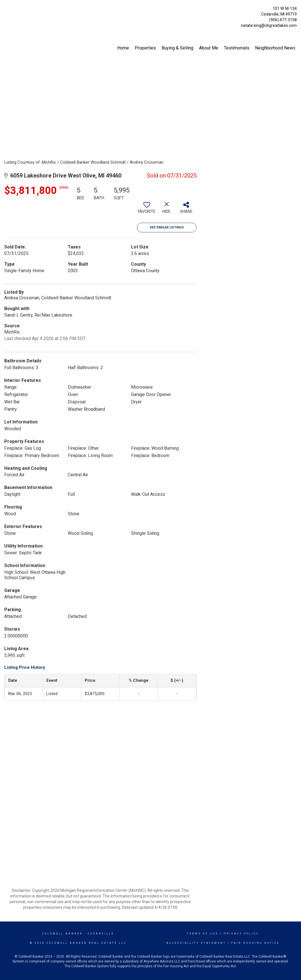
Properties (145, 48)
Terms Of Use (203, 934)
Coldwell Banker (63, 934)
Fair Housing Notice (255, 943)
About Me (209, 48)
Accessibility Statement (196, 943)
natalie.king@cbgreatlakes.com (269, 25)
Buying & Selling (177, 48)
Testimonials (237, 48)
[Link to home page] (6, 10)
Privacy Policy (241, 934)
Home (123, 48)
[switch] (147, 210)
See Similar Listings (167, 227)
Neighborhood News (275, 48)
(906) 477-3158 (283, 20)
